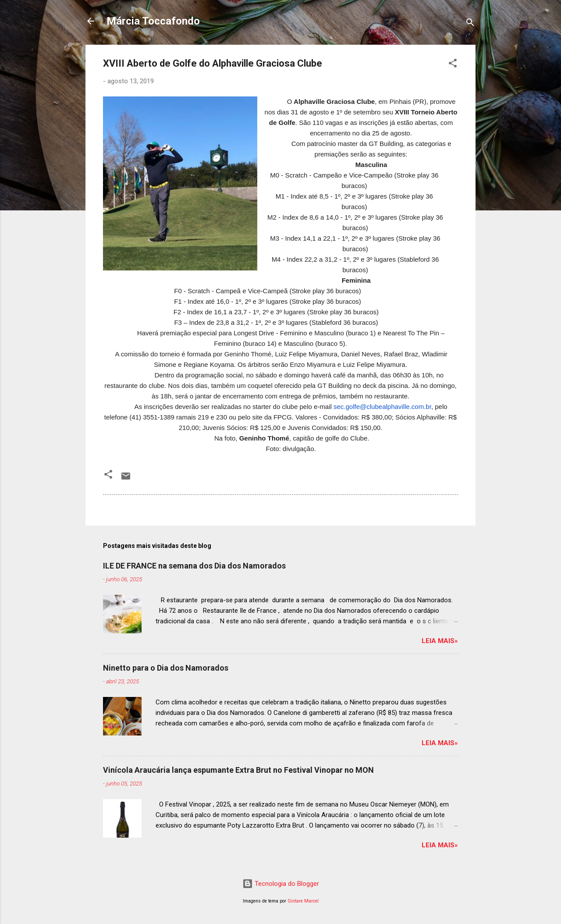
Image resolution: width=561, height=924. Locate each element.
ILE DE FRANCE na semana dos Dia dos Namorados (194, 566)
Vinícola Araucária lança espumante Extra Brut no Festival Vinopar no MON (238, 770)
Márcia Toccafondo (153, 21)
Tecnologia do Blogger (281, 884)
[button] (453, 65)
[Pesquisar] (470, 24)
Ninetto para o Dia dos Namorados (166, 668)
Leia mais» (440, 641)
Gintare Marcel (303, 901)
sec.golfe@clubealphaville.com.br (382, 407)
